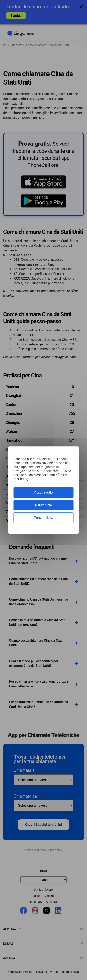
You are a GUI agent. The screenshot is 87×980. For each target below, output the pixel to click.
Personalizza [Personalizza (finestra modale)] (43, 518)
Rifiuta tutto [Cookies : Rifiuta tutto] (44, 505)
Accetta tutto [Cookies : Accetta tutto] (44, 493)
